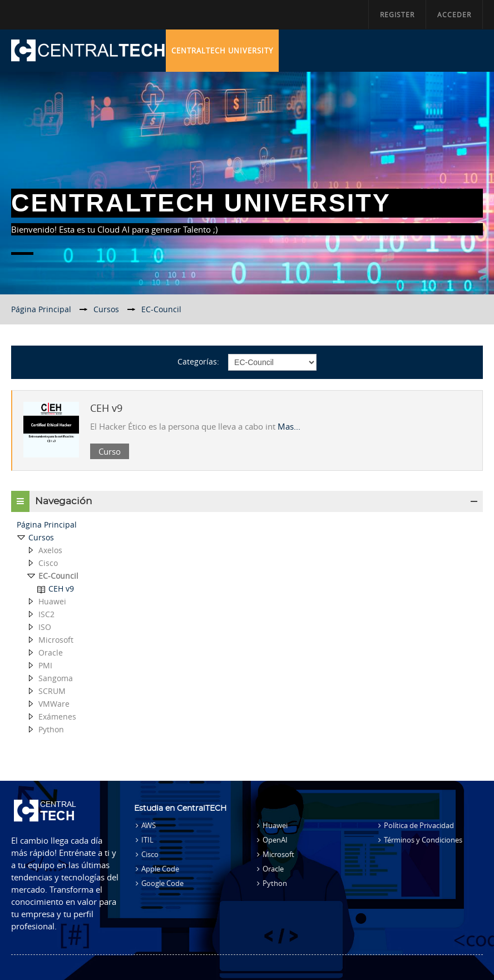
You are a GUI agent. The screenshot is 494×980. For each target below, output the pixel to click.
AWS (149, 825)
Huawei (275, 825)
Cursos (41, 537)
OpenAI (275, 840)
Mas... (289, 426)
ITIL (147, 840)
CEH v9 (106, 408)
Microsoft (278, 854)
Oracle (273, 869)
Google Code (162, 883)
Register (397, 14)
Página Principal (47, 525)
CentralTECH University (222, 51)
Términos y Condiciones (423, 840)
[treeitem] (247, 525)
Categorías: (198, 361)
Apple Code (160, 869)
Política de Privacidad (419, 825)
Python (275, 883)
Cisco (150, 854)
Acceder (454, 14)
